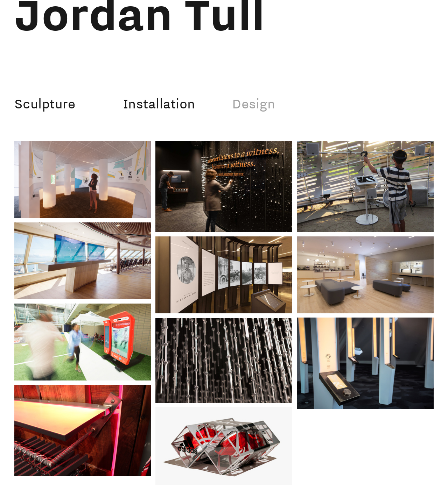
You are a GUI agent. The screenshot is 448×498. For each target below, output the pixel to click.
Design (254, 104)
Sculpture (45, 104)
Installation (159, 104)
